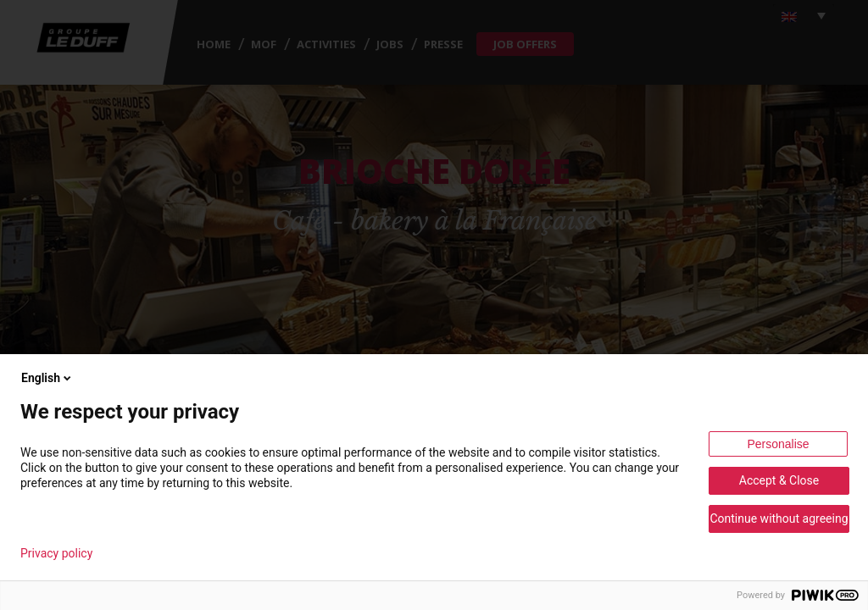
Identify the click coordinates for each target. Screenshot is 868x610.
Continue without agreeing (779, 518)
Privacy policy (56, 553)
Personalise (778, 444)
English (47, 378)
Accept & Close (779, 480)
